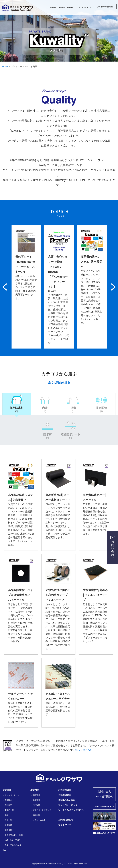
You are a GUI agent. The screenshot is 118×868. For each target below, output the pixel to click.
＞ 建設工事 (35, 815)
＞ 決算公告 (7, 830)
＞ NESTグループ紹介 (11, 840)
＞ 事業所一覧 (8, 810)
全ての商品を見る (59, 383)
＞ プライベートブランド (41, 810)
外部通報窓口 (65, 795)
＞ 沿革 (5, 815)
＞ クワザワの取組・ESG (13, 835)
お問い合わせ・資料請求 (104, 794)
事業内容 (35, 790)
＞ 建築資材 (35, 800)
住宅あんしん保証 (67, 800)
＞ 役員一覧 (7, 820)
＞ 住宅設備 (35, 805)
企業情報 (7, 790)
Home (5, 66)
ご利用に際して (66, 820)
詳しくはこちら (84, 750)
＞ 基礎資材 (35, 795)
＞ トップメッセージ (11, 795)
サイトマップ (65, 825)
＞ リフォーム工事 (38, 820)
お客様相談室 (65, 790)
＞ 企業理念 (7, 800)
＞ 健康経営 (7, 825)
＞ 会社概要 (7, 805)
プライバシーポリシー (69, 805)
